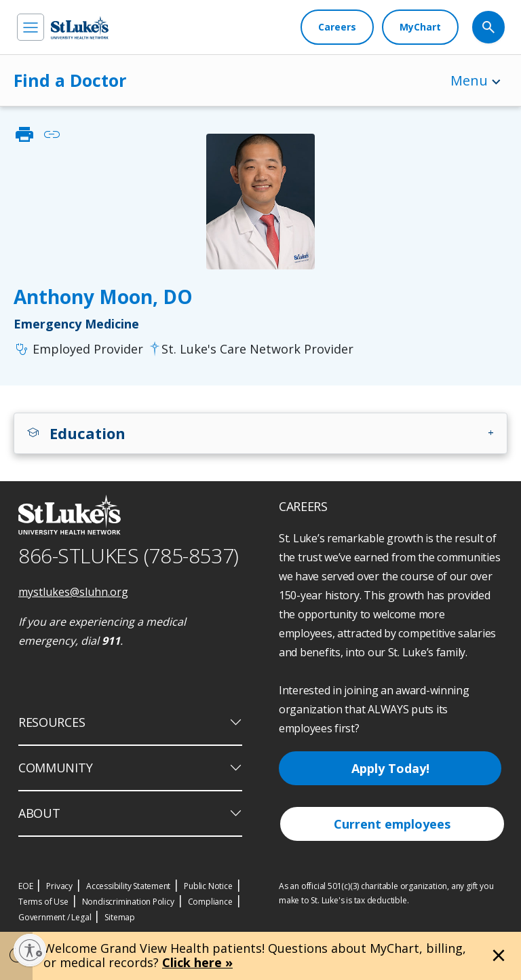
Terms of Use (43, 902)
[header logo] (80, 27)
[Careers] (337, 27)
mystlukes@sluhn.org (73, 592)
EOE (25, 886)
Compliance (210, 902)
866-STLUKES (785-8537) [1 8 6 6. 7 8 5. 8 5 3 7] (129, 555)
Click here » (197, 962)
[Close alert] (499, 956)
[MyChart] (420, 27)
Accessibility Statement (128, 886)
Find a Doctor (70, 80)
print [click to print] (24, 134)
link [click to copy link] (52, 134)
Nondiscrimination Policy (128, 902)
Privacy (59, 886)
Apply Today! (390, 768)
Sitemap (120, 917)
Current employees (392, 824)
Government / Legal (55, 917)
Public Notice (208, 886)
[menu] (31, 27)
